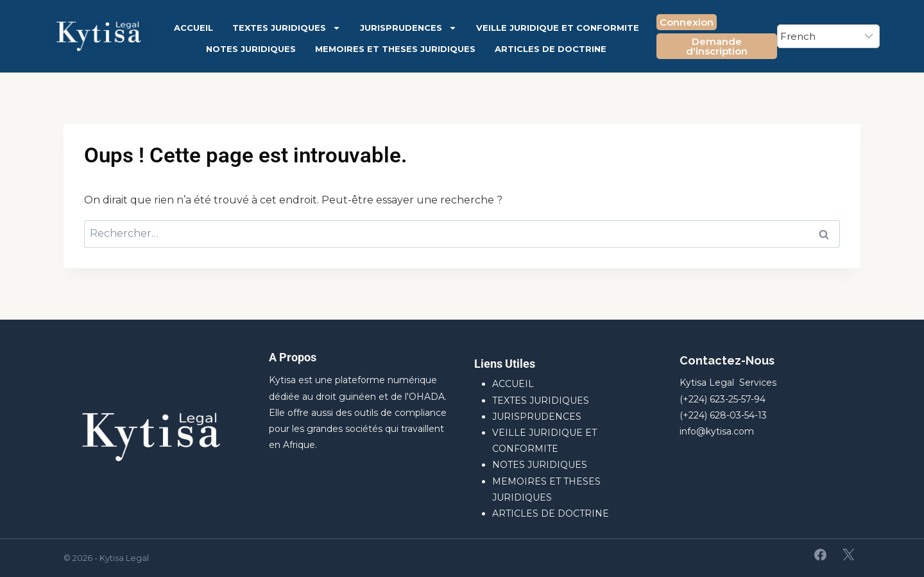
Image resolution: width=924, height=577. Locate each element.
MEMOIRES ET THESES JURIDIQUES (395, 49)
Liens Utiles (505, 364)
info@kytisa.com (717, 431)
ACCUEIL (193, 28)
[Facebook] (821, 555)
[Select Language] (828, 36)
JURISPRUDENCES (408, 28)
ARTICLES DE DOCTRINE (551, 49)
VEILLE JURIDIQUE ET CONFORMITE (558, 28)
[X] (848, 555)
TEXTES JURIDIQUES (287, 28)
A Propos (293, 357)
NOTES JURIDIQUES (251, 49)
